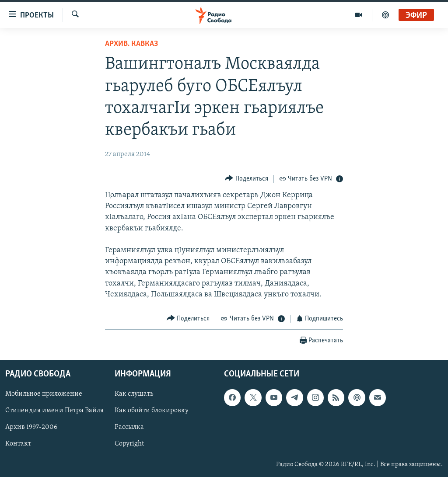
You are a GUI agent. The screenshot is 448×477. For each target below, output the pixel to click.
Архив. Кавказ (131, 44)
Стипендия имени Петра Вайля (54, 411)
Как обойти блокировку (152, 411)
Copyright (129, 444)
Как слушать (134, 394)
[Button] (247, 179)
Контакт (18, 444)
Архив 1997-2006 (31, 427)
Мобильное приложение (44, 394)
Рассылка (129, 427)
